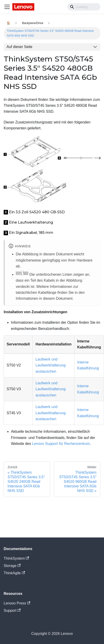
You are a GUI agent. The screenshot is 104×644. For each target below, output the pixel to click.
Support (12, 611)
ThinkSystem (16, 558)
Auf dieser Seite (20, 47)
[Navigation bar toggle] (7, 7)
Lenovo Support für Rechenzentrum (61, 444)
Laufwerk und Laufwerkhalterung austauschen (51, 365)
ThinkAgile (14, 573)
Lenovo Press (17, 603)
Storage (12, 566)
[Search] (84, 7)
